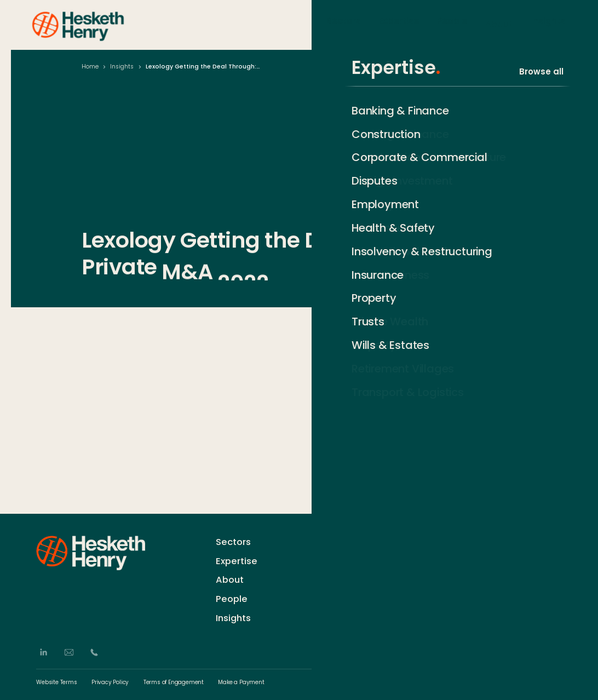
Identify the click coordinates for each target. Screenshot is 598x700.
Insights (548, 24)
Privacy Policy (110, 682)
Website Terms (56, 682)
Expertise (399, 24)
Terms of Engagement (174, 682)
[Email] (69, 652)
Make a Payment (241, 682)
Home (90, 67)
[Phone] (94, 652)
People (452, 24)
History (339, 558)
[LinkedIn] (43, 652)
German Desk (352, 609)
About (499, 24)
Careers (342, 575)
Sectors (344, 24)
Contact (342, 541)
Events (338, 592)
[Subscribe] (557, 560)
